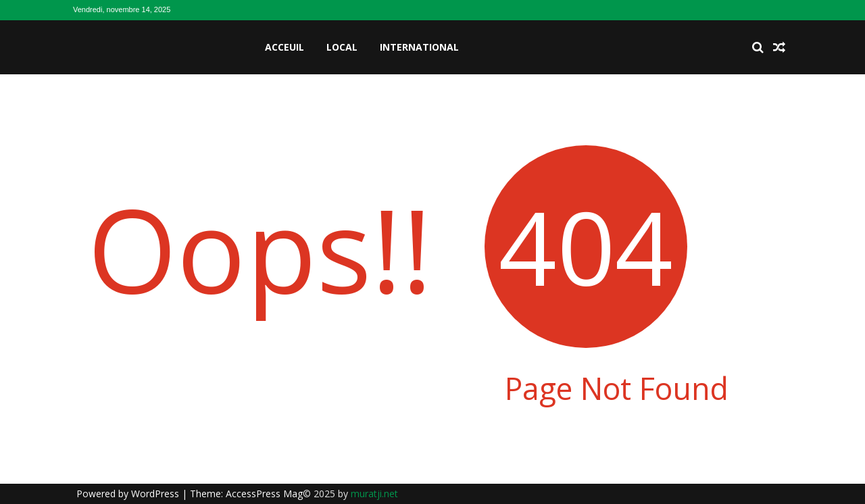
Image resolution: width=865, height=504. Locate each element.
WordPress (156, 494)
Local (342, 47)
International (419, 47)
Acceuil (285, 47)
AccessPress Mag (264, 494)
